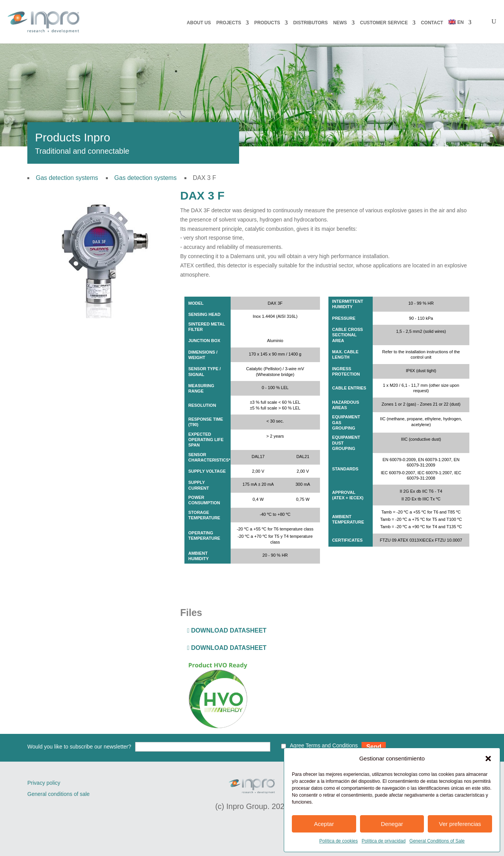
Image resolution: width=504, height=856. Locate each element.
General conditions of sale (59, 794)
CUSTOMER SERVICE (384, 23)
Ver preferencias (460, 824)
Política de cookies (338, 841)
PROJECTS (229, 23)
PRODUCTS (267, 23)
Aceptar (324, 824)
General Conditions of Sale (437, 841)
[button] (488, 759)
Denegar (392, 824)
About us (199, 23)
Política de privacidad (383, 841)
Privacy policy (44, 783)
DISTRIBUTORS (310, 23)
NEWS (340, 23)
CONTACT (432, 23)
